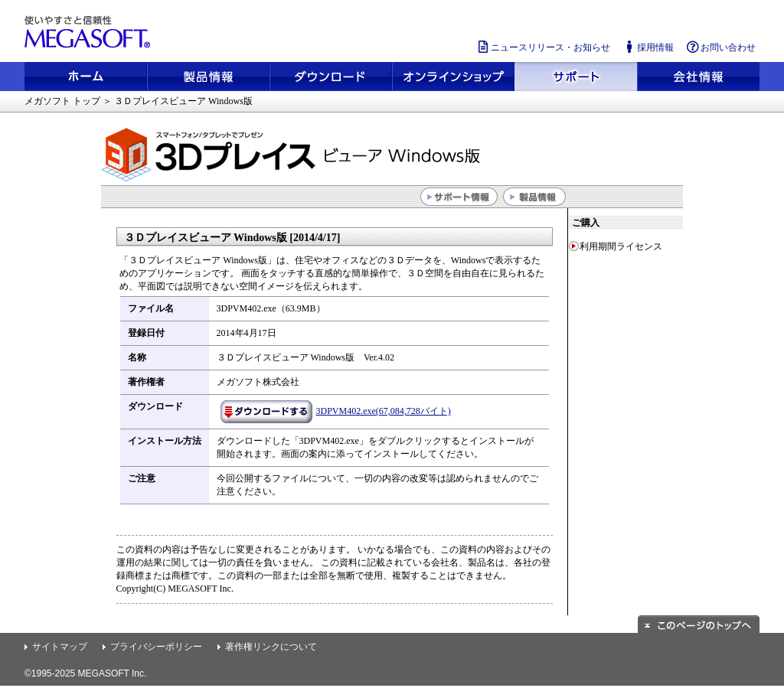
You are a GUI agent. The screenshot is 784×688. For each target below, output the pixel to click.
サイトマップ (60, 647)
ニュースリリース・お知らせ (543, 47)
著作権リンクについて (271, 647)
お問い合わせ (720, 47)
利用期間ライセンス (621, 246)
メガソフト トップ (62, 101)
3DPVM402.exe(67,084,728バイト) (336, 411)
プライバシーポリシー (156, 647)
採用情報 (648, 47)
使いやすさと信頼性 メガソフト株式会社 (90, 32)
